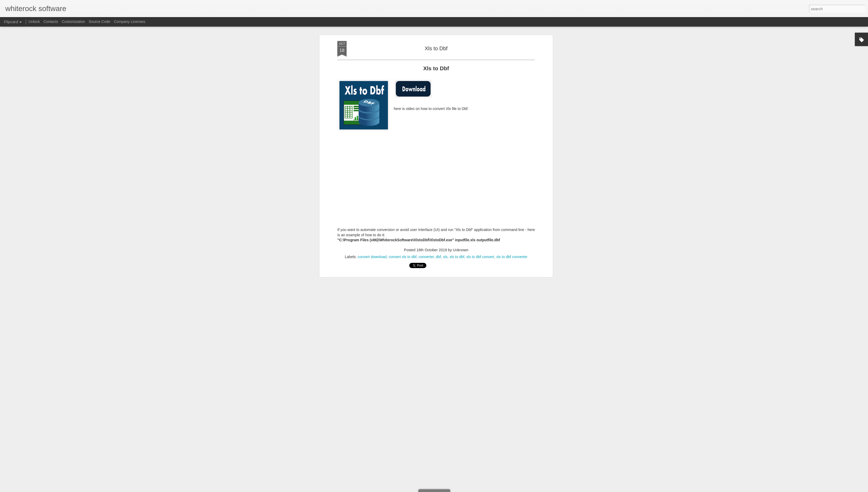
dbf (438, 256)
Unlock (34, 22)
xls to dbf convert (480, 256)
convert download (372, 256)
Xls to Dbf (436, 48)
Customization (73, 22)
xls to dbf (457, 256)
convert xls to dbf (403, 256)
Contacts (51, 22)
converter (426, 256)
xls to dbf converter (512, 256)
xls (445, 256)
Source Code (100, 22)
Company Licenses (129, 22)
